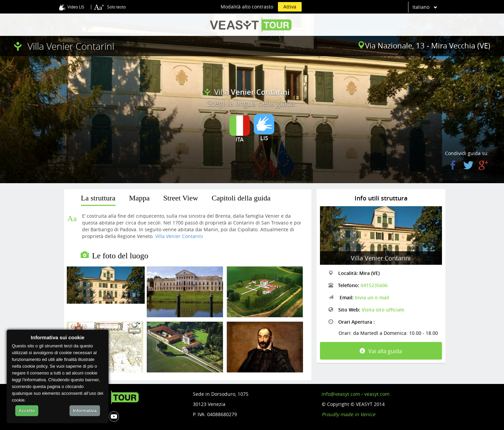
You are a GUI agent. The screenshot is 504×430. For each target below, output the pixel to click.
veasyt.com (377, 394)
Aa (72, 218)
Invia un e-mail (372, 297)
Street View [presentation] (181, 198)
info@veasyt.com (341, 394)
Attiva (290, 7)
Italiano (421, 7)
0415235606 (374, 285)
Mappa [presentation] (139, 198)
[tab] (98, 199)
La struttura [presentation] (98, 198)
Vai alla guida (381, 351)
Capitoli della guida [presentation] (241, 198)
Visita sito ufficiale (383, 310)
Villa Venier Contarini (179, 236)
